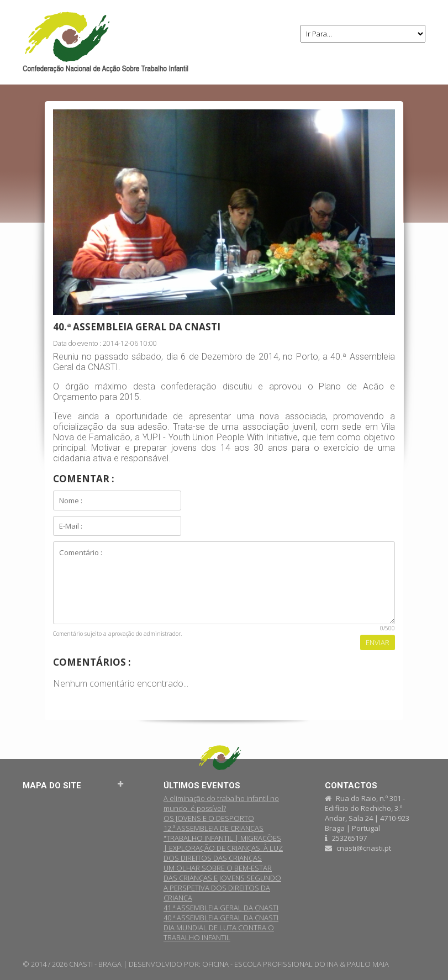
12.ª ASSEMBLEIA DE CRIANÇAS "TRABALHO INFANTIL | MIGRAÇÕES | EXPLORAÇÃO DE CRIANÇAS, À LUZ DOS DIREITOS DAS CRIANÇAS (223, 843)
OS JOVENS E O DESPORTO (209, 818)
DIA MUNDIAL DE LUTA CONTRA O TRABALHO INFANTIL (219, 932)
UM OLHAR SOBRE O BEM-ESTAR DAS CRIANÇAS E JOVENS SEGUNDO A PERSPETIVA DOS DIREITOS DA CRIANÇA (222, 883)
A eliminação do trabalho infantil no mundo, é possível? (221, 803)
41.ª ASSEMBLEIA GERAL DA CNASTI (221, 908)
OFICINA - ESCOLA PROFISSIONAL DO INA (270, 964)
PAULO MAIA (368, 964)
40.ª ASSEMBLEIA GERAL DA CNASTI (221, 918)
